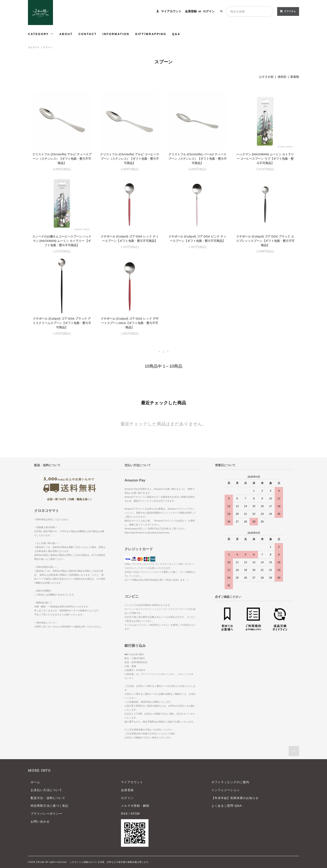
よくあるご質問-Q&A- (227, 806)
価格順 (282, 77)
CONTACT (87, 34)
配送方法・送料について (48, 798)
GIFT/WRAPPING (151, 34)
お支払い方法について (46, 790)
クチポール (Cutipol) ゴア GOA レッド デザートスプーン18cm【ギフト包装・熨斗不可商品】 (130, 323)
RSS (124, 814)
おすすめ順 (266, 77)
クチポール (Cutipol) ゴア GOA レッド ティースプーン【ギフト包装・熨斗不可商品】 (130, 239)
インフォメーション (226, 790)
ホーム (35, 782)
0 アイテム (288, 11)
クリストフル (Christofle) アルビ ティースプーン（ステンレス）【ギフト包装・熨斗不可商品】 (62, 159)
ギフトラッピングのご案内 (230, 782)
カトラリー (34, 47)
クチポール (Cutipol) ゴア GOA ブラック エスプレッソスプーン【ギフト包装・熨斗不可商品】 (265, 241)
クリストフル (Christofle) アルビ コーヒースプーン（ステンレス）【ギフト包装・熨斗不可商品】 (130, 159)
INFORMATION (116, 34)
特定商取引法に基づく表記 (50, 806)
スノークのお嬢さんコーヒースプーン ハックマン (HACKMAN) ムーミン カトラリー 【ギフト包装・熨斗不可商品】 (62, 241)
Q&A (176, 34)
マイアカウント (171, 11)
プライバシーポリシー (46, 814)
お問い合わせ (40, 822)
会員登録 (191, 11)
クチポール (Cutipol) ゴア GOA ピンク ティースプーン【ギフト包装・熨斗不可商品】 (197, 239)
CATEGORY (41, 34)
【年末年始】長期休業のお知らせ (235, 798)
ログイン (209, 11)
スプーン (48, 47)
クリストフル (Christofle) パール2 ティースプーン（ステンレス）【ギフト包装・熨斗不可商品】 (197, 159)
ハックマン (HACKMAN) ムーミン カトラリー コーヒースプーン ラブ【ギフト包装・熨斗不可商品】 (265, 159)
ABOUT (66, 34)
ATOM (135, 814)
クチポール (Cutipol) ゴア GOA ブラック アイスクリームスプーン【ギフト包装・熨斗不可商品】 (62, 323)
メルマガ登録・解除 (135, 806)
